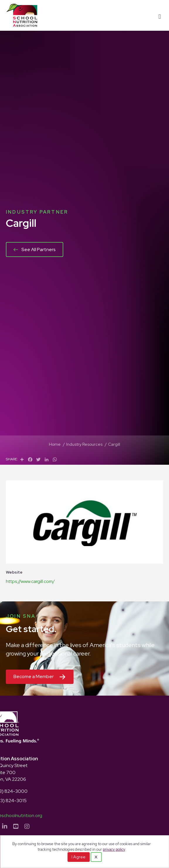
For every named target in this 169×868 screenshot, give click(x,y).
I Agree (78, 857)
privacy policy (114, 849)
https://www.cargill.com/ (30, 581)
